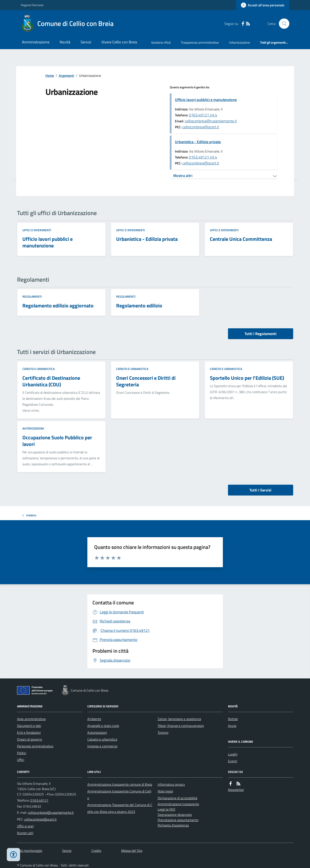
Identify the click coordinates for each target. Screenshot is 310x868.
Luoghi (233, 754)
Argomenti (66, 76)
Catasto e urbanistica (38, 369)
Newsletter (236, 790)
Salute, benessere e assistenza (179, 719)
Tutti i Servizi (260, 490)
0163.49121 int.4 (203, 115)
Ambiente (94, 719)
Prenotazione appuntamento (178, 820)
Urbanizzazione (239, 42)
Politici (22, 753)
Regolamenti (32, 296)
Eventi (233, 761)
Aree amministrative (31, 719)
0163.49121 (39, 800)
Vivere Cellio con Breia (119, 42)
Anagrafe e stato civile (103, 726)
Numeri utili (25, 833)
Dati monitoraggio (30, 851)
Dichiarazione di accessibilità (177, 798)
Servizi (86, 42)
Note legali (165, 791)
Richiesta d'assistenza (173, 825)
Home (50, 76)
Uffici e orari (25, 826)
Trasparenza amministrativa (200, 42)
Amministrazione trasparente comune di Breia (120, 784)
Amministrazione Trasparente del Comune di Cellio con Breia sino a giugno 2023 (120, 808)
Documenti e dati (29, 726)
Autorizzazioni (33, 428)
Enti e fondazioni (29, 732)
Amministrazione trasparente (178, 804)
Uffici (21, 760)
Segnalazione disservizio (175, 815)
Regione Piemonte (32, 5)
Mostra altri (183, 176)
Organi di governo (30, 739)
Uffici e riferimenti (37, 230)
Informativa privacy (171, 784)
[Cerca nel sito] (282, 24)
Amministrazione (36, 42)
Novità (65, 42)
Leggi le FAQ (167, 809)
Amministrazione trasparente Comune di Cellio (119, 795)
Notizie (233, 719)
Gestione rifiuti (161, 42)
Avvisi (232, 726)
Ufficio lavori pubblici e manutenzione (206, 100)
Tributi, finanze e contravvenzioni (181, 726)
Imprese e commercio (102, 746)
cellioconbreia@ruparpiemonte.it (211, 121)
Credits (96, 851)
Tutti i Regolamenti (261, 334)
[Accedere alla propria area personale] (263, 5)
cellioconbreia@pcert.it (201, 127)
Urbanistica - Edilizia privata (198, 142)
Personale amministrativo (35, 746)
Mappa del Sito (132, 851)
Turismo (163, 732)
